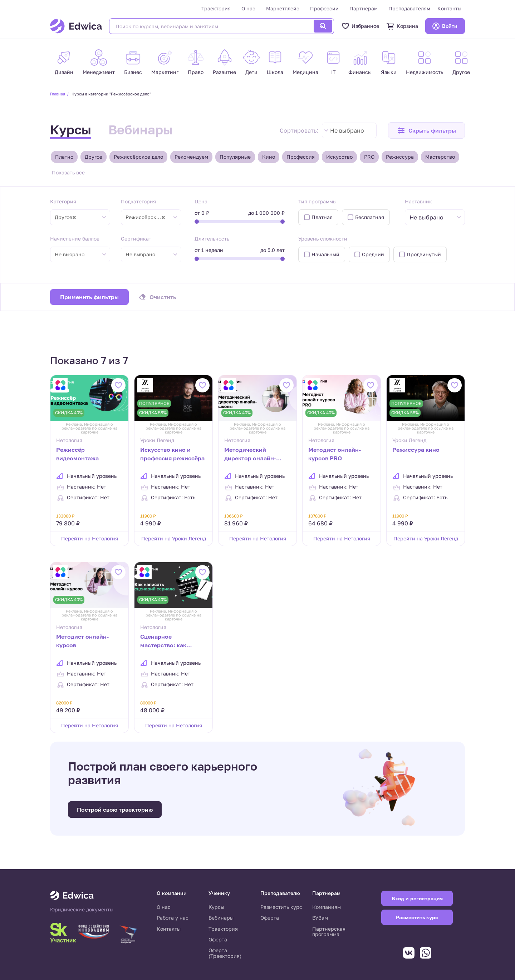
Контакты (449, 8)
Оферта (218, 939)
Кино (269, 157)
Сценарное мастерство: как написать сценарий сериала (168, 642)
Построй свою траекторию (115, 810)
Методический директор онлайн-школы (250, 455)
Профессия (301, 157)
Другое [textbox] (65, 217)
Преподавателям (409, 8)
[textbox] (430, 217)
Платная (322, 217)
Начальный (325, 254)
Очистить (163, 297)
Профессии (324, 8)
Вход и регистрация (417, 898)
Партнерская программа (329, 932)
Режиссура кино (416, 450)
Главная (58, 94)
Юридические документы (82, 910)
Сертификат (136, 239)
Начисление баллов (75, 239)
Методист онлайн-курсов (82, 641)
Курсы (71, 130)
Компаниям (327, 907)
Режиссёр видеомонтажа (77, 454)
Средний (373, 254)
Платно (64, 157)
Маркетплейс (283, 8)
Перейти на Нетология (90, 538)
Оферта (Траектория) (225, 953)
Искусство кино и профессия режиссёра (172, 454)
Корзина (402, 26)
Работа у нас (173, 918)
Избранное (360, 26)
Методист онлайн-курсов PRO (335, 454)
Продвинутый (424, 254)
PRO (369, 157)
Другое (94, 157)
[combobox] (349, 130)
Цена (201, 201)
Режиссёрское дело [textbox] (149, 217)
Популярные (235, 157)
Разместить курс (281, 907)
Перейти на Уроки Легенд (174, 538)
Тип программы (317, 201)
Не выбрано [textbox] (347, 130)
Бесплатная (370, 217)
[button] (426, 130)
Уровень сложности (323, 239)
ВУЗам (320, 918)
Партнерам (364, 8)
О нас (248, 8)
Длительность (212, 239)
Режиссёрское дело (138, 157)
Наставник (418, 201)
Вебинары (141, 130)
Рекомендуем (191, 157)
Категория (63, 201)
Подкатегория (138, 201)
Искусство (339, 157)
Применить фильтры (89, 297)
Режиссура (400, 157)
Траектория (216, 8)
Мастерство (440, 157)
